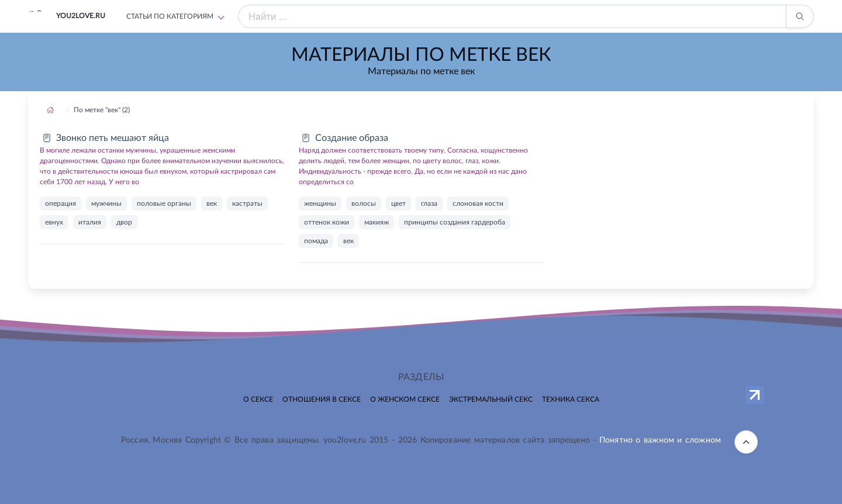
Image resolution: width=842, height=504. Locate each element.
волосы (364, 203)
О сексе (258, 399)
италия (90, 222)
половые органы (164, 203)
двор (124, 222)
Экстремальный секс (491, 399)
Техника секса (571, 399)
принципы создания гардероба (455, 222)
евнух (54, 222)
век (212, 203)
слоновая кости (478, 203)
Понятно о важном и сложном (660, 440)
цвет (398, 203)
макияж (377, 222)
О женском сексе (405, 399)
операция (61, 203)
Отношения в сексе (322, 399)
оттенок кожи (327, 222)
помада (316, 241)
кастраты (247, 203)
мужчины (106, 203)
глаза (429, 203)
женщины (320, 203)
